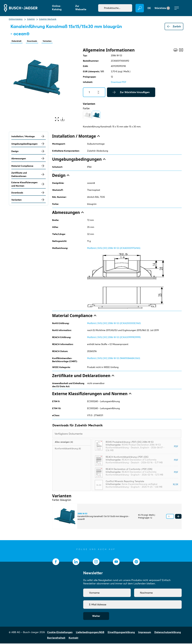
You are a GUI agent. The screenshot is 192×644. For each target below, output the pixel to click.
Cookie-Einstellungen (60, 633)
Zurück (174, 26)
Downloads (37, 41)
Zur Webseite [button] (81, 8)
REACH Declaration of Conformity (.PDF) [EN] (129, 470)
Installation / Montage (29, 137)
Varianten (55, 41)
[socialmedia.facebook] (56, 562)
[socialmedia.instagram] (96, 562)
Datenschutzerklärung (168, 633)
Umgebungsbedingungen (29, 144)
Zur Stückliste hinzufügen (131, 93)
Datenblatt (18, 41)
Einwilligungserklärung (121, 633)
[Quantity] (94, 93)
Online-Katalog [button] (57, 8)
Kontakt (73, 638)
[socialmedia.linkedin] (76, 562)
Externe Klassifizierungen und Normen (29, 185)
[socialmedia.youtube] (116, 562)
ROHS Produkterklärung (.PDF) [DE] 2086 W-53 (130, 443)
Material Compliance (29, 166)
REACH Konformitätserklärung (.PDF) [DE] (127, 457)
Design (29, 152)
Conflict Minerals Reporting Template (125, 482)
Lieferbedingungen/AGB (90, 633)
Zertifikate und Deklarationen (29, 175)
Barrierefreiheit (56, 638)
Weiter (96, 616)
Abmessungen (29, 159)
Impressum (145, 633)
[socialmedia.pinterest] (136, 562)
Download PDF (119, 83)
